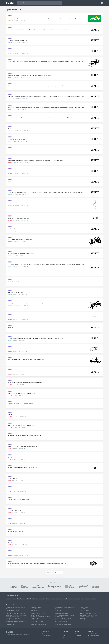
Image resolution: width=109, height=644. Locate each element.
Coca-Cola (35, 599)
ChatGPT (29, 599)
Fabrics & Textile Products (12, 623)
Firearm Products (10, 625)
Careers (64, 635)
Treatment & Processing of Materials (88, 615)
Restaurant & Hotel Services (62, 623)
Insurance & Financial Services (38, 614)
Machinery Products (35, 623)
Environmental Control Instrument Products (16, 621)
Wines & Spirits (83, 618)
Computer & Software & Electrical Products (16, 614)
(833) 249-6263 (92, 634)
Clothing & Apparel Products (13, 610)
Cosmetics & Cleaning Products (13, 618)
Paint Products (59, 617)
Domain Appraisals (47, 635)
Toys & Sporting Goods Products (87, 612)
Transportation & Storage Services (88, 614)
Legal (63, 637)
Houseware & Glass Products (38, 612)
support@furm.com (93, 635)
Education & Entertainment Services (14, 620)
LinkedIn (78, 637)
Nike (82, 599)
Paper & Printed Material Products (63, 618)
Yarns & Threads (84, 620)
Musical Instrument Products (62, 612)
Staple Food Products (85, 610)
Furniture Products (35, 609)
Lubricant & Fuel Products (37, 621)
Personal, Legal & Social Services (63, 620)
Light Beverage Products (36, 620)
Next (61, 572)
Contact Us (91, 637)
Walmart (94, 599)
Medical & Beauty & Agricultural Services (65, 607)
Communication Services (12, 612)
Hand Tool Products (35, 610)
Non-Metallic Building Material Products (65, 615)
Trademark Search (46, 634)
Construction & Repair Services (13, 617)
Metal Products (59, 610)
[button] (102, 3)
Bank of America (21, 599)
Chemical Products (10, 609)
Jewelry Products (35, 615)
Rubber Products (84, 607)
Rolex (71, 599)
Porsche (66, 599)
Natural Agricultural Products (62, 614)
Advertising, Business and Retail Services (16, 607)
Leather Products (35, 618)
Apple (14, 599)
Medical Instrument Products (62, 609)
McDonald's (59, 599)
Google (48, 599)
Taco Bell (88, 599)
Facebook (42, 599)
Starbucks (77, 599)
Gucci (53, 599)
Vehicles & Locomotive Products (87, 617)
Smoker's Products (84, 609)
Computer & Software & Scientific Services (16, 615)
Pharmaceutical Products (61, 621)
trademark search (15, 634)
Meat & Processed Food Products (38, 625)
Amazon (8, 599)
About (63, 634)
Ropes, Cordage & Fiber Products (63, 625)
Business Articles (46, 637)
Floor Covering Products (36, 607)
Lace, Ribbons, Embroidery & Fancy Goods (41, 617)
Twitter (77, 634)
